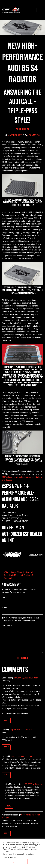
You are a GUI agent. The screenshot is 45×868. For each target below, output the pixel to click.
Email (5, 607)
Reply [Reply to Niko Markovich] (9, 806)
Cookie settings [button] (10, 857)
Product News (22, 129)
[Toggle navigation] (40, 10)
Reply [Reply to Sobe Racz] (6, 721)
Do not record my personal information (18, 854)
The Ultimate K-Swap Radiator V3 (19, 572)
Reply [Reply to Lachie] (6, 775)
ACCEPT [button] (16, 862)
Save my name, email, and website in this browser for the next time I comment (22, 619)
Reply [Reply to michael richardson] (6, 834)
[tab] (22, 565)
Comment (7, 626)
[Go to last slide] (4, 555)
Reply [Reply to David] (6, 747)
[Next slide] (41, 555)
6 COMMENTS (33, 135)
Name (5, 597)
